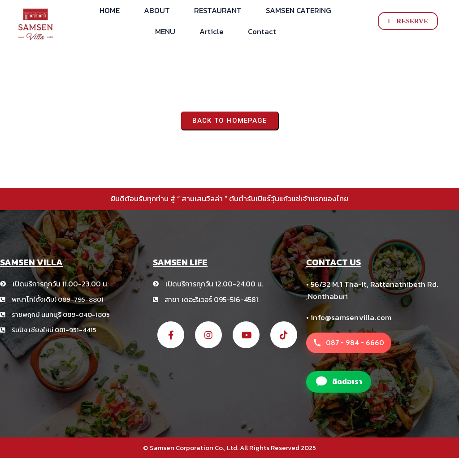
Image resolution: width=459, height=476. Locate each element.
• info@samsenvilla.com (349, 317)
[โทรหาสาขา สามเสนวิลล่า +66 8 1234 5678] (349, 343)
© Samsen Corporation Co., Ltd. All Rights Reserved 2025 (229, 448)
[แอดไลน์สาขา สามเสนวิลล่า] (339, 382)
